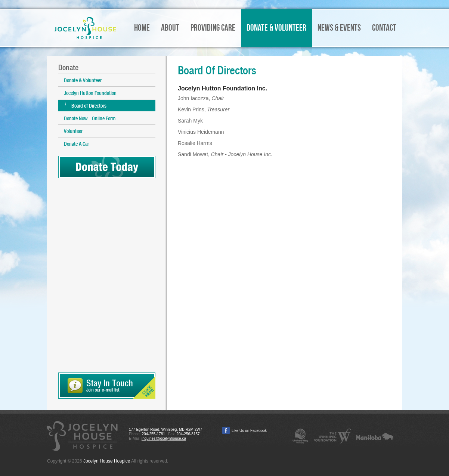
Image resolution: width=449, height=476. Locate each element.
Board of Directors (89, 106)
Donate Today (107, 167)
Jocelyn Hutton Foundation (90, 93)
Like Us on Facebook (249, 431)
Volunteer (73, 131)
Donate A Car (76, 144)
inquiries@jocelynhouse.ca (164, 438)
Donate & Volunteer (83, 80)
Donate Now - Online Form (90, 118)
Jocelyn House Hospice (85, 28)
